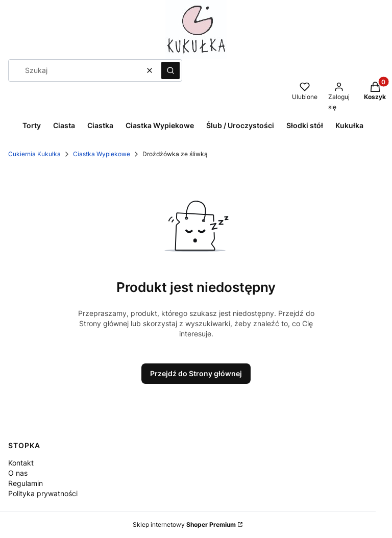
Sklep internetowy (184, 524)
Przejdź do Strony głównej (196, 373)
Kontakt (21, 463)
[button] (170, 70)
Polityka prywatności (43, 493)
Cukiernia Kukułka (34, 154)
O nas (18, 473)
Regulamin (26, 483)
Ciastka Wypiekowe (102, 154)
